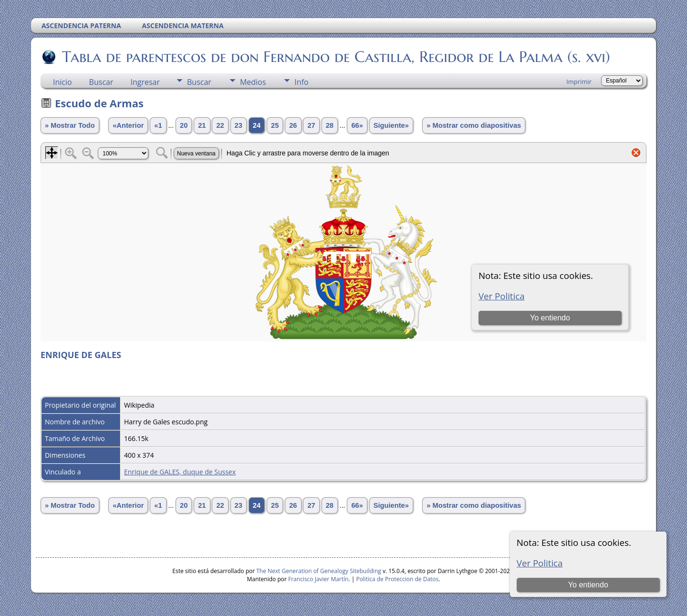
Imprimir (579, 82)
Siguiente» (391, 125)
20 (184, 125)
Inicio (62, 82)
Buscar (101, 82)
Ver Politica (540, 563)
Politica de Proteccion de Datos (397, 579)
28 (330, 125)
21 (202, 125)
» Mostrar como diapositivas (474, 125)
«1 (158, 125)
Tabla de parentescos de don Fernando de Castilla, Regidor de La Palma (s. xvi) (335, 57)
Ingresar (145, 82)
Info (301, 82)
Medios (253, 82)
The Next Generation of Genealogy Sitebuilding (319, 571)
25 (275, 125)
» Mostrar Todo (70, 125)
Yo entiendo (588, 585)
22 (220, 125)
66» (357, 125)
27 (311, 125)
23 (239, 125)
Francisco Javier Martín (318, 579)
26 (293, 125)
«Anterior (128, 125)
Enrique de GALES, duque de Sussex (180, 472)
